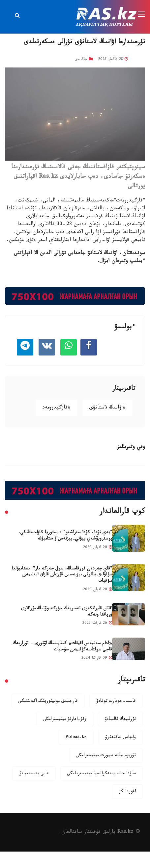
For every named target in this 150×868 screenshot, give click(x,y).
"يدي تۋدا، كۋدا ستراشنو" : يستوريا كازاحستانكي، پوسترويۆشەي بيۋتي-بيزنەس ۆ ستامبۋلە (65, 536)
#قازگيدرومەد (57, 408)
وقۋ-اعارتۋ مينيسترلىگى (65, 720)
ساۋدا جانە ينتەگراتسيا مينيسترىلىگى (102, 774)
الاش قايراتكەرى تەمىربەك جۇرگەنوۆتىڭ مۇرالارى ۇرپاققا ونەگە (67, 612)
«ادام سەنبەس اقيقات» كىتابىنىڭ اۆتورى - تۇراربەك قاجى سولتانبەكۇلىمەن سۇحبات (62, 647)
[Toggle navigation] (142, 14)
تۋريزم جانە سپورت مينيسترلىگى (106, 756)
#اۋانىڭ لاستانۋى (108, 408)
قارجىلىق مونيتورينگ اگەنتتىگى (48, 701)
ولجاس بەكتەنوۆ (120, 738)
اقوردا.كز (127, 792)
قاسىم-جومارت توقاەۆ (116, 701)
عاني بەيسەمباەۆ (34, 774)
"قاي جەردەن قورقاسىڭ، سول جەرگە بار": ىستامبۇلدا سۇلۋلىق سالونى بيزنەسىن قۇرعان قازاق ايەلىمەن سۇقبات (62, 575)
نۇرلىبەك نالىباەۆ (120, 720)
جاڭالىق (81, 60)
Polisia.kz (76, 738)
